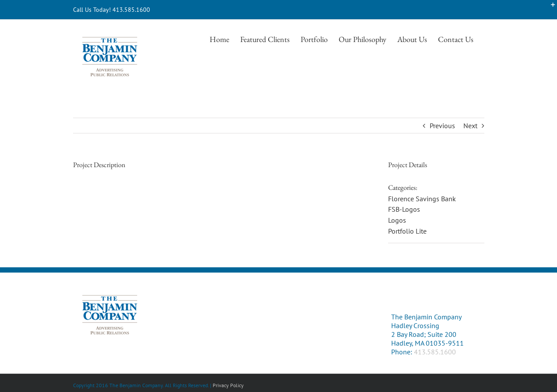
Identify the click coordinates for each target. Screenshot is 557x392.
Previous (442, 126)
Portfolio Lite (407, 231)
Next (470, 126)
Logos (397, 220)
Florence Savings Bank (422, 199)
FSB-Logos (404, 209)
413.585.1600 (435, 352)
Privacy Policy (228, 385)
